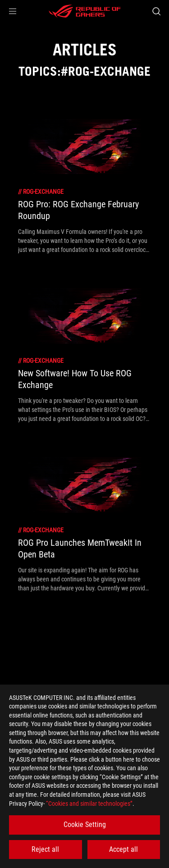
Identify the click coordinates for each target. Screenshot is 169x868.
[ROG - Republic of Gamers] (85, 11)
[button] (13, 11)
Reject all (45, 849)
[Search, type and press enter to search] (156, 11)
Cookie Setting (85, 825)
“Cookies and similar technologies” (89, 804)
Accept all (123, 849)
